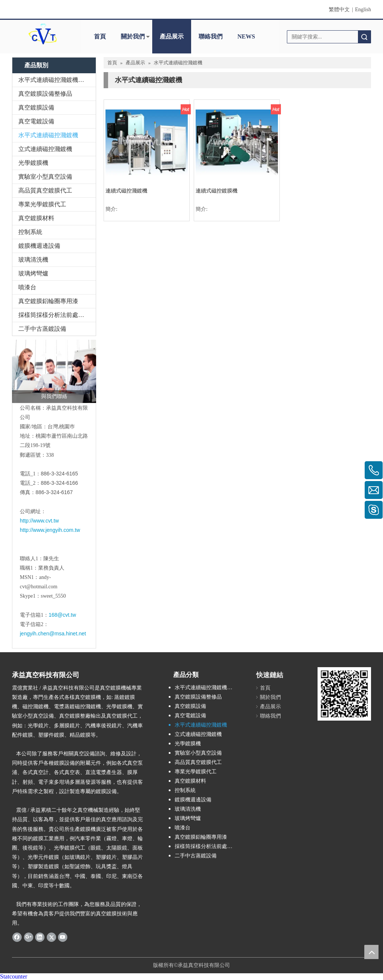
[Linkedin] (40, 937)
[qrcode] (344, 694)
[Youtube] (63, 937)
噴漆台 (27, 287)
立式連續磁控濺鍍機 (45, 149)
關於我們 (133, 36)
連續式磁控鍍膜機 (217, 191)
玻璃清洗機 (33, 260)
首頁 (100, 36)
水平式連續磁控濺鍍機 (48, 135)
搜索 (364, 37)
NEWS (246, 36)
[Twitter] (51, 937)
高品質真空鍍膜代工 (45, 190)
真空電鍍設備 (36, 121)
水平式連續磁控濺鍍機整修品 (57, 80)
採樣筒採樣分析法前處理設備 (57, 315)
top (371, 952)
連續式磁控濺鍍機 (126, 191)
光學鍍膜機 (33, 163)
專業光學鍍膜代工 (42, 204)
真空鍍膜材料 (36, 218)
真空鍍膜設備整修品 (45, 94)
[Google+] (29, 937)
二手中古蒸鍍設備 (42, 329)
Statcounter (14, 976)
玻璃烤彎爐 (33, 273)
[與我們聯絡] (54, 371)
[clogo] (43, 34)
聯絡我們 (211, 36)
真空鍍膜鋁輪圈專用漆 (48, 301)
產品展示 (172, 36)
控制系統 (30, 232)
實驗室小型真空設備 (45, 177)
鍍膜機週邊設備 (39, 246)
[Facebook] (17, 937)
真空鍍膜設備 (36, 107)
